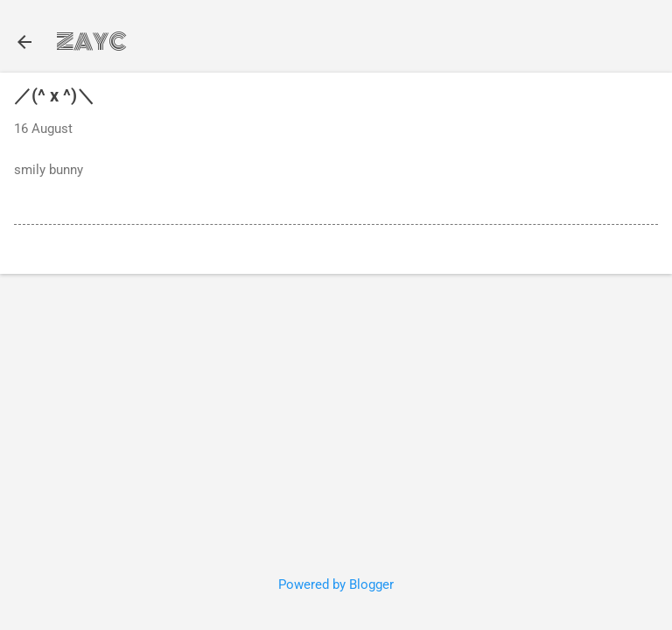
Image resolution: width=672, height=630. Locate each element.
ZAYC (91, 42)
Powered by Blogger (336, 584)
